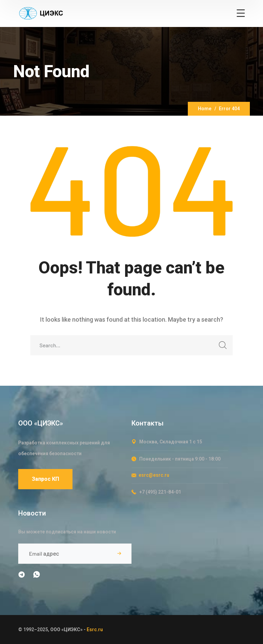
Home (205, 109)
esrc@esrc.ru (154, 475)
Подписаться (119, 554)
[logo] (41, 13)
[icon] (22, 576)
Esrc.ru (95, 630)
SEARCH (221, 347)
